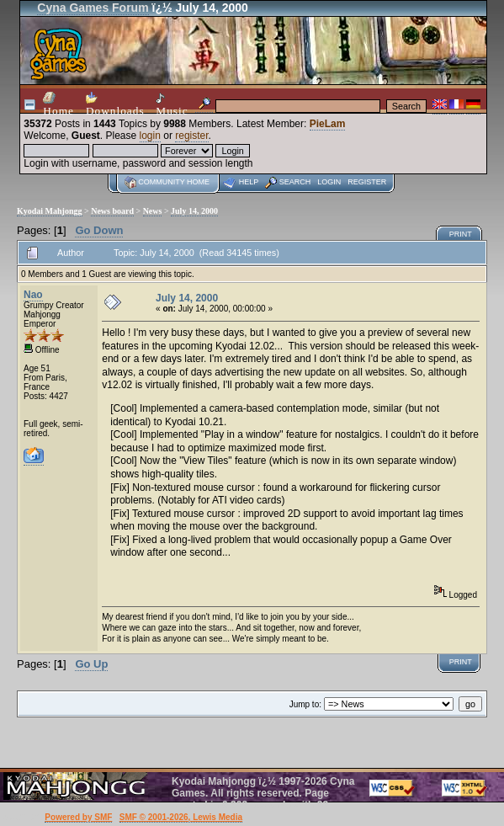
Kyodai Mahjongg (50, 211)
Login (329, 182)
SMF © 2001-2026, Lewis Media (181, 817)
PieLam (328, 124)
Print (461, 234)
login (150, 136)
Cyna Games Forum (93, 8)
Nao (33, 295)
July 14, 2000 (194, 211)
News (153, 211)
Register (367, 182)
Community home (174, 182)
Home (58, 104)
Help (249, 182)
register (191, 136)
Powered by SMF (78, 817)
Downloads (115, 104)
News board (112, 211)
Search (295, 182)
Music (172, 105)
